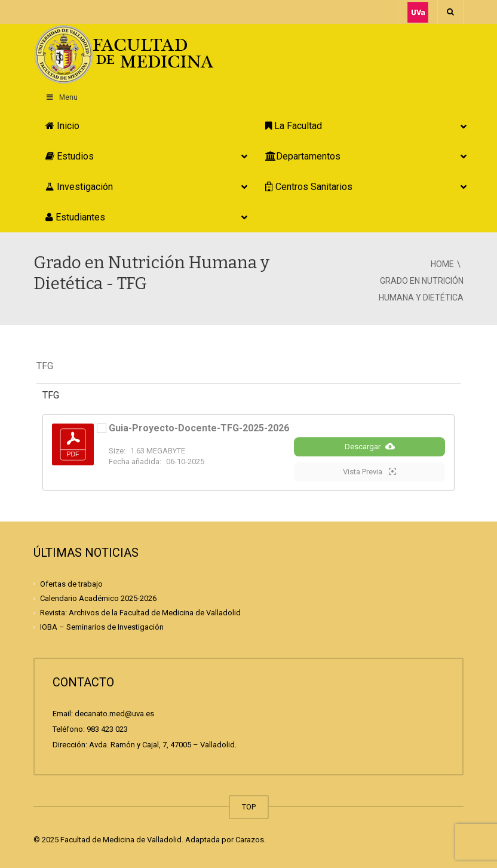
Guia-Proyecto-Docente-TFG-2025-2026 (199, 428)
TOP (249, 807)
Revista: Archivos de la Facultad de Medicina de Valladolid (140, 613)
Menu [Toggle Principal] (62, 97)
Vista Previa (369, 471)
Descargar (370, 446)
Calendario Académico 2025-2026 (98, 598)
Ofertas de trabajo (71, 584)
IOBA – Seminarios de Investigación (102, 627)
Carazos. (251, 840)
